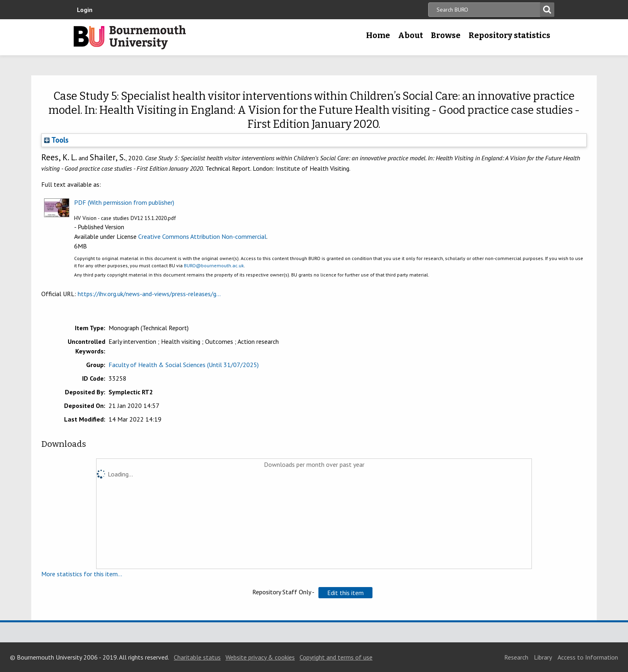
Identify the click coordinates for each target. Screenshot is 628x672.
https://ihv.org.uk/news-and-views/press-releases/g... (149, 294)
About (411, 35)
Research (516, 657)
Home (378, 35)
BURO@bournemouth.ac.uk (214, 265)
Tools (56, 140)
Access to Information (588, 657)
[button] (345, 593)
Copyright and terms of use (336, 657)
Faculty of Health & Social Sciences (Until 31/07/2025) (184, 365)
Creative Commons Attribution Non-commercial (202, 236)
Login (85, 10)
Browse (446, 35)
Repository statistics (509, 35)
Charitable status (197, 657)
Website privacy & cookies (260, 657)
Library (543, 657)
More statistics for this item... (82, 574)
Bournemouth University (130, 37)
